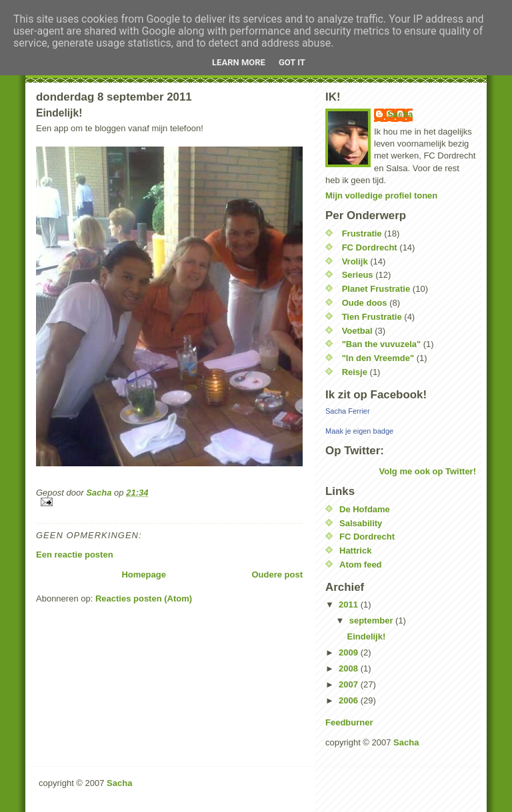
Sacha (400, 114)
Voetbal (357, 331)
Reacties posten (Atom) (144, 599)
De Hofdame (365, 509)
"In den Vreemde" (378, 358)
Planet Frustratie (376, 289)
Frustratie (362, 233)
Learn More (239, 62)
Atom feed (361, 565)
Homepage (143, 575)
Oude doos (365, 303)
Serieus (358, 275)
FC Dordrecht (370, 247)
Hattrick (355, 551)
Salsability (361, 523)
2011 (350, 605)
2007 (350, 684)
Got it (292, 62)
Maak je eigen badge (359, 431)
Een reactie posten (75, 555)
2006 (350, 700)
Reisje (355, 372)
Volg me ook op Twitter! (428, 471)
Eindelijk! (366, 636)
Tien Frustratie (372, 317)
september (372, 620)
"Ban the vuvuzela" (382, 344)
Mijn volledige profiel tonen (381, 196)
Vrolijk (355, 261)
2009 (350, 652)
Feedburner (349, 722)
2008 (350, 668)
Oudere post (277, 575)
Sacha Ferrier (348, 411)
